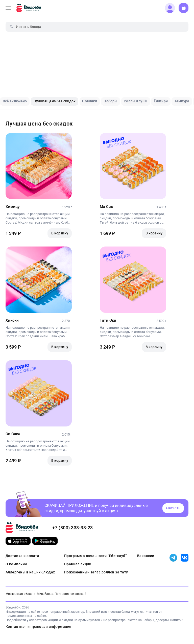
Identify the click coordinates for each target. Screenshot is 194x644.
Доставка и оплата (22, 556)
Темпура (182, 101)
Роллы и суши (136, 101)
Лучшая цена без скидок (54, 101)
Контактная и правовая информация (39, 627)
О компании (16, 564)
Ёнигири (161, 101)
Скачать (173, 508)
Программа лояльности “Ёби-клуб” (95, 556)
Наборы (110, 101)
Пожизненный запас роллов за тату (96, 572)
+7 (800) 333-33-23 (73, 528)
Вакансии (146, 556)
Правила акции (78, 564)
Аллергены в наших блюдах (30, 572)
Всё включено (15, 101)
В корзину (60, 233)
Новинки (90, 101)
